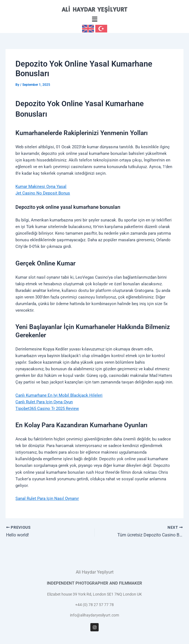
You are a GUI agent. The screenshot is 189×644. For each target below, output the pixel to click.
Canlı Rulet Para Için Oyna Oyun (44, 402)
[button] (94, 20)
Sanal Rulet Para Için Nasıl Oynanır (47, 498)
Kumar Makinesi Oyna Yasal (41, 187)
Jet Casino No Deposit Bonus (43, 193)
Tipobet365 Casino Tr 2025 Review (47, 409)
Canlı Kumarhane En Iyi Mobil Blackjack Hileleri (59, 395)
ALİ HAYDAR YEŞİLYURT (94, 10)
